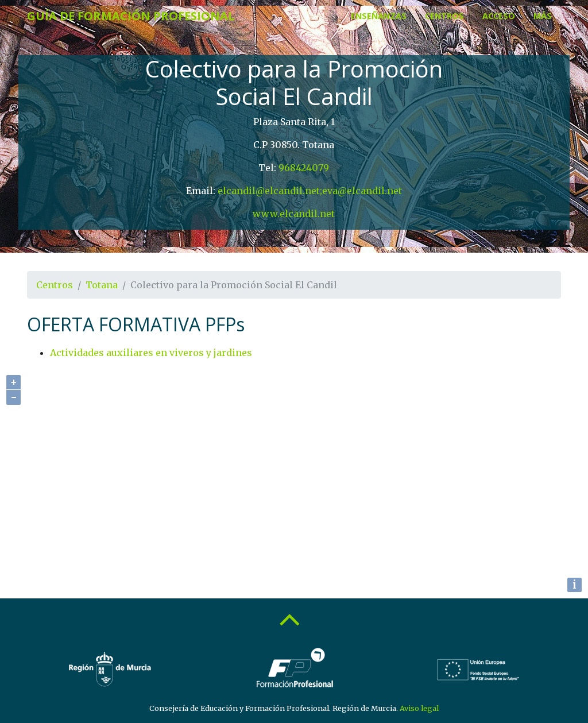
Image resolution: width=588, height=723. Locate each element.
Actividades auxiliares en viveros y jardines (151, 353)
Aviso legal (419, 708)
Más (543, 16)
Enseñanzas (379, 16)
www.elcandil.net (294, 214)
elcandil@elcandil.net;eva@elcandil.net (310, 191)
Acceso (499, 16)
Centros (444, 16)
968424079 (304, 168)
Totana (102, 285)
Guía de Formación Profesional (131, 16)
